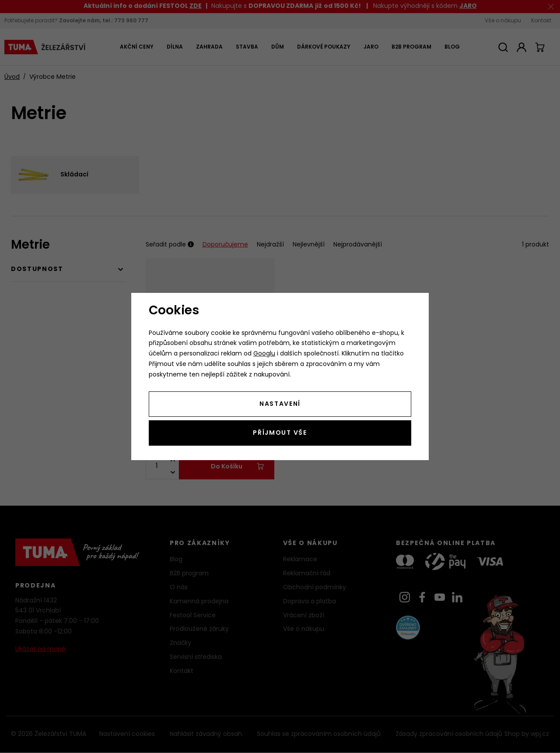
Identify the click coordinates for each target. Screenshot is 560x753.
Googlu (264, 354)
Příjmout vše (280, 433)
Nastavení (280, 404)
